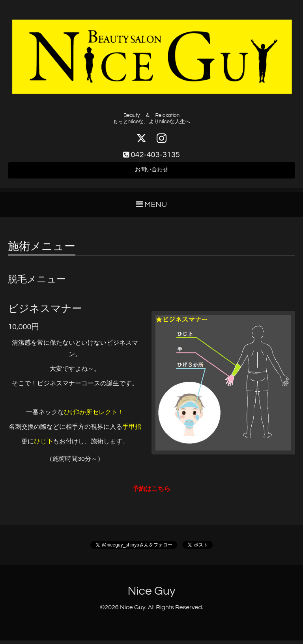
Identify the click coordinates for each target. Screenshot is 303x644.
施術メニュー (42, 250)
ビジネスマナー (45, 312)
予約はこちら (151, 492)
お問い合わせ (151, 172)
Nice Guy (151, 594)
